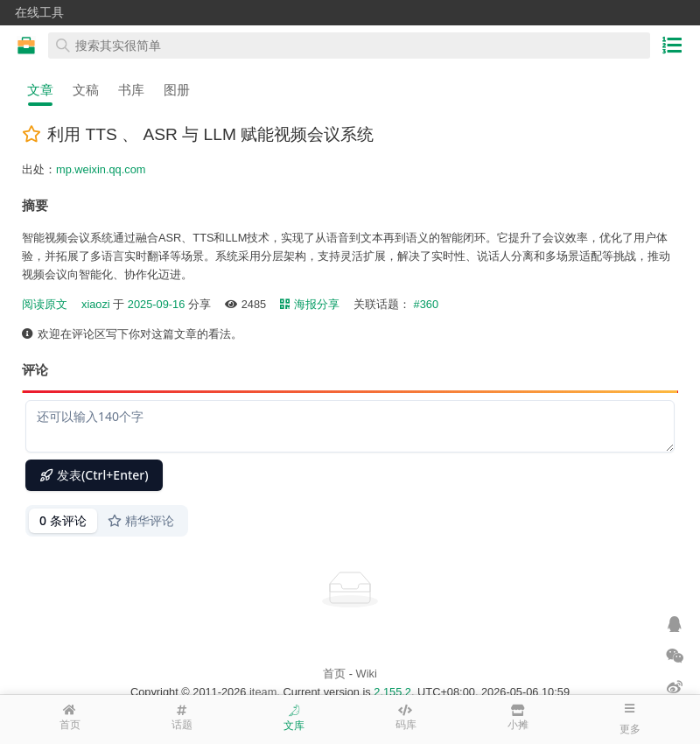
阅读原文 (45, 304)
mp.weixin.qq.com (101, 169)
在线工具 (39, 12)
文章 (40, 90)
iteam (263, 692)
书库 (131, 90)
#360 (426, 304)
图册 (177, 90)
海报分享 (310, 304)
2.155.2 (392, 692)
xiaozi (96, 304)
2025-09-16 (156, 304)
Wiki (367, 674)
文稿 (86, 90)
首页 (334, 674)
